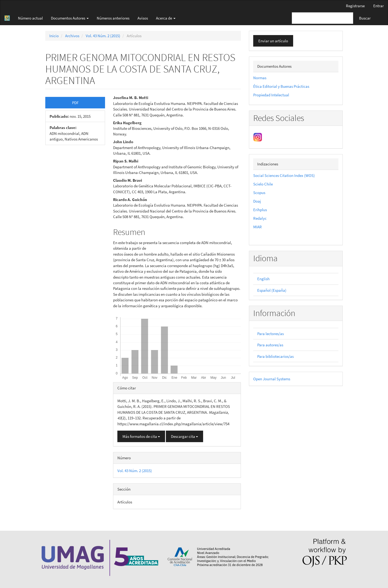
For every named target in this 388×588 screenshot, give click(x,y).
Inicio (54, 36)
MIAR (258, 227)
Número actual (30, 18)
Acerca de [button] (166, 18)
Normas (260, 78)
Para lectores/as (271, 334)
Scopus (259, 193)
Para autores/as (270, 345)
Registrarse (355, 6)
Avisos (143, 18)
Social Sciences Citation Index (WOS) (284, 175)
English (263, 279)
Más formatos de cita (141, 436)
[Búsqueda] (322, 18)
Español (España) (272, 290)
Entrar (378, 6)
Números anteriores (113, 18)
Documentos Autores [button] (70, 18)
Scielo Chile (263, 184)
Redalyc (260, 218)
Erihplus (260, 210)
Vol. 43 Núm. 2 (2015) (103, 36)
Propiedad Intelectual (271, 95)
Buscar (365, 18)
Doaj (257, 201)
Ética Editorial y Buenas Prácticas (281, 86)
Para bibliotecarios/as (275, 356)
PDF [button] (75, 103)
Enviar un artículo (273, 41)
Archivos (72, 36)
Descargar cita (184, 436)
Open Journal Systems (272, 379)
